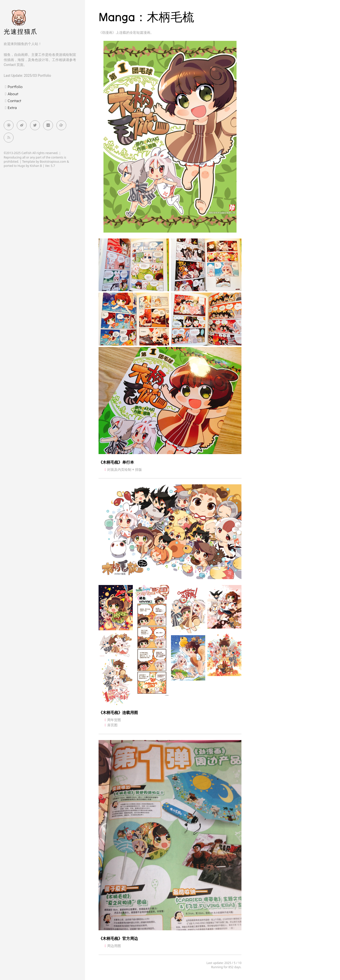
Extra (12, 108)
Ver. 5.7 (50, 166)
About (13, 94)
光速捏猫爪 (21, 32)
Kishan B (36, 166)
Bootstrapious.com (53, 162)
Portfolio (15, 87)
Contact (14, 101)
